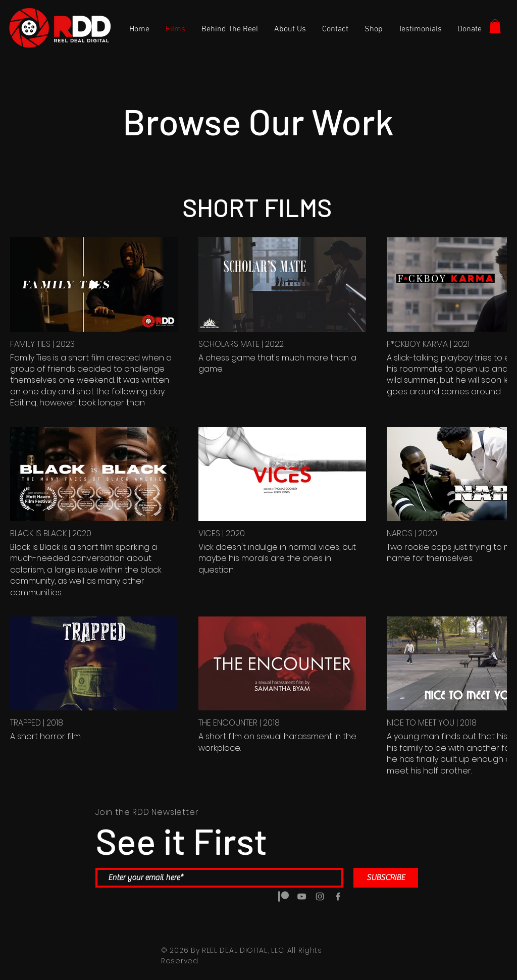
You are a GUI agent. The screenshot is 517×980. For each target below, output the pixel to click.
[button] (495, 26)
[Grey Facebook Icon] (338, 896)
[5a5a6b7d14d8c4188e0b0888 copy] (283, 896)
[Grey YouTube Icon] (302, 896)
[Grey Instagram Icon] (320, 896)
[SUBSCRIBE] (386, 878)
